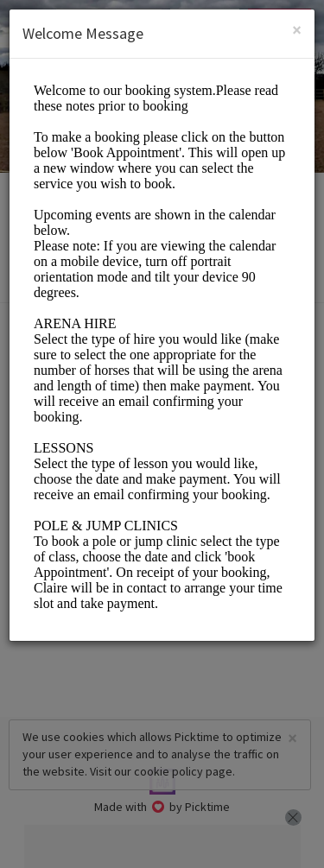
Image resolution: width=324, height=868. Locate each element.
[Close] (297, 30)
